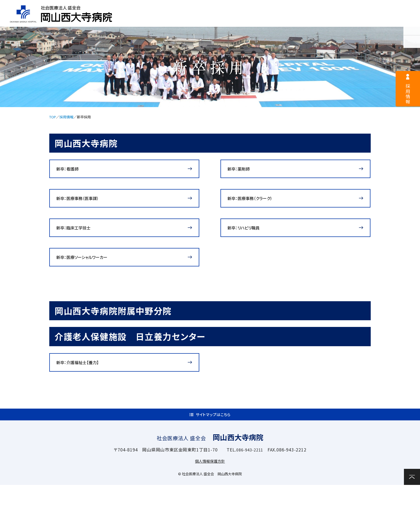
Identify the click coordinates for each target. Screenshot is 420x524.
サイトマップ (295, 7)
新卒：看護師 (72, 172)
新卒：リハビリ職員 (249, 244)
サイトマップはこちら (213, 451)
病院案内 (152, 20)
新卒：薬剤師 (243, 172)
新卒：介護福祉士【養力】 (84, 393)
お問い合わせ (401, 20)
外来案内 (203, 20)
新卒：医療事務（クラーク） (256, 208)
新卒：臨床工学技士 (79, 244)
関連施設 (357, 20)
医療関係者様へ (239, 7)
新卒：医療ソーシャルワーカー (89, 281)
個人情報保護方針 (210, 500)
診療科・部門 (305, 20)
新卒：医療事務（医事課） (84, 208)
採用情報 (187, 7)
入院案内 (254, 20)
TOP (53, 117)
